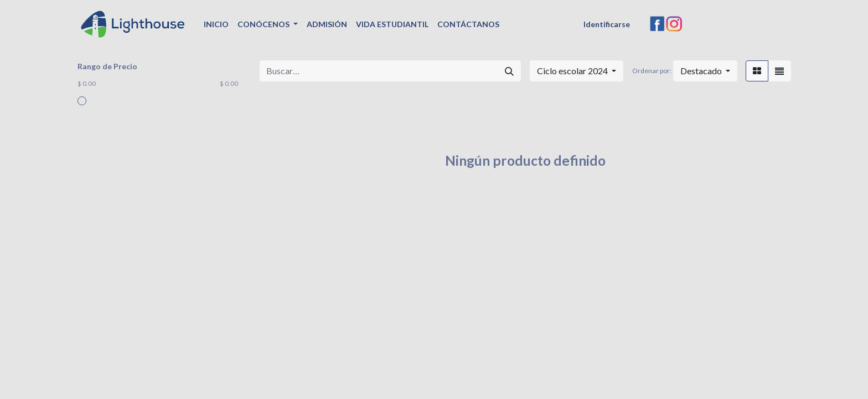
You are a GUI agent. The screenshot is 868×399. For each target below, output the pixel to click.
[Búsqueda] (509, 71)
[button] (705, 71)
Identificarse (607, 24)
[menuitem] (216, 24)
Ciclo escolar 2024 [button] (573, 71)
